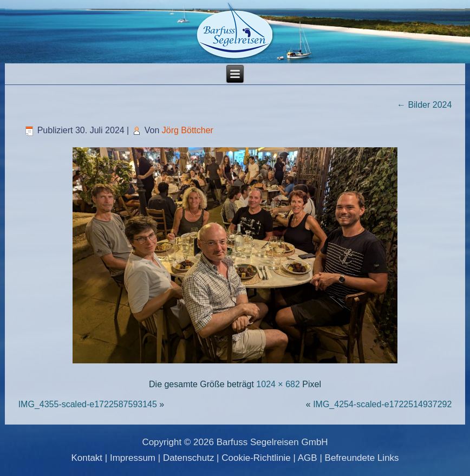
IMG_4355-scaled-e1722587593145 (88, 404)
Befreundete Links (362, 458)
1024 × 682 (278, 384)
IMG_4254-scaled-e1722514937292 (382, 404)
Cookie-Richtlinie (256, 458)
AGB (308, 458)
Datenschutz (189, 458)
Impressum (133, 458)
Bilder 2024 (424, 105)
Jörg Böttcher (188, 130)
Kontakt (87, 458)
